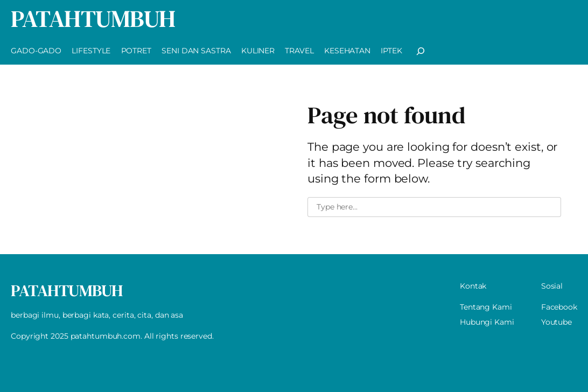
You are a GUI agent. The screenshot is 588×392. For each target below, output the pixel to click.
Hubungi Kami (487, 322)
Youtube (556, 322)
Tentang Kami (486, 307)
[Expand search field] (421, 51)
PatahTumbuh (93, 19)
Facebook (559, 307)
